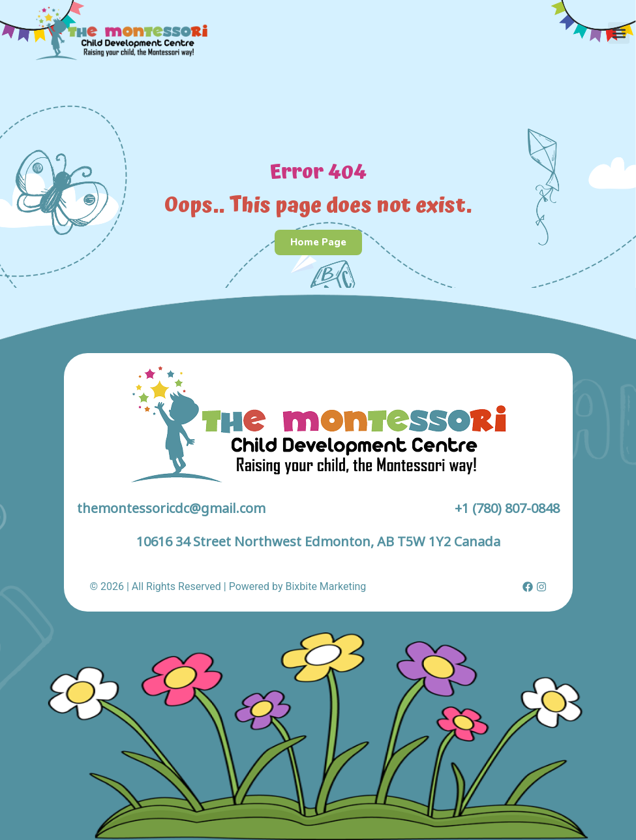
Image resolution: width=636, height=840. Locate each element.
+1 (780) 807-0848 (507, 508)
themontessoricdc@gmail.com (171, 508)
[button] (619, 33)
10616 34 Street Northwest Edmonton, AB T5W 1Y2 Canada (318, 541)
